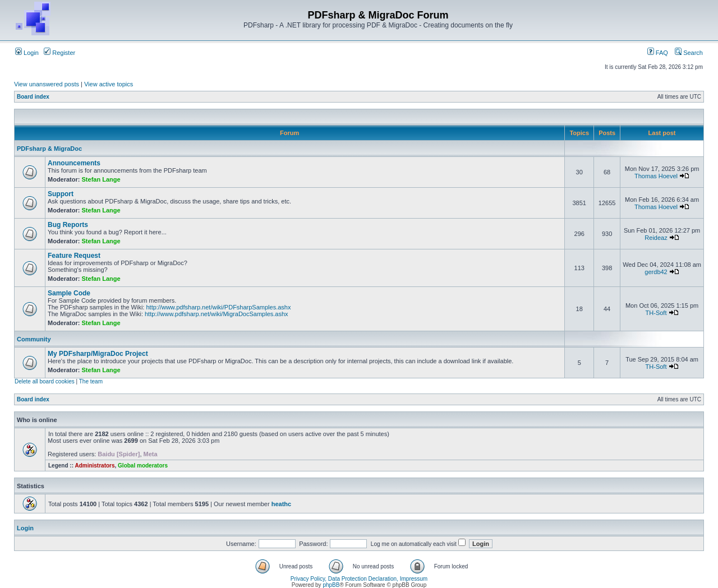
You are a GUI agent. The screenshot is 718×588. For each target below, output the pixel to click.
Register (59, 53)
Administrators (95, 466)
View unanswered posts (47, 84)
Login (27, 53)
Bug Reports (68, 225)
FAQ (658, 53)
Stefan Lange (101, 179)
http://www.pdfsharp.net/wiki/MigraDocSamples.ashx (217, 314)
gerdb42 (656, 272)
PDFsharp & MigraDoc (49, 149)
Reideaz (656, 238)
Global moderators (143, 466)
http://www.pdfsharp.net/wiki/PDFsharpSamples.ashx (218, 307)
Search (689, 53)
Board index (33, 97)
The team (91, 381)
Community (34, 339)
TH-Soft (656, 313)
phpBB (331, 585)
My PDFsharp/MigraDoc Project (98, 354)
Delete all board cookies (45, 381)
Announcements (74, 163)
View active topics (109, 84)
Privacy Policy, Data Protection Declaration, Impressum (359, 579)
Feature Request (74, 256)
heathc (281, 504)
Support (61, 194)
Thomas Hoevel (656, 176)
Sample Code (69, 293)
